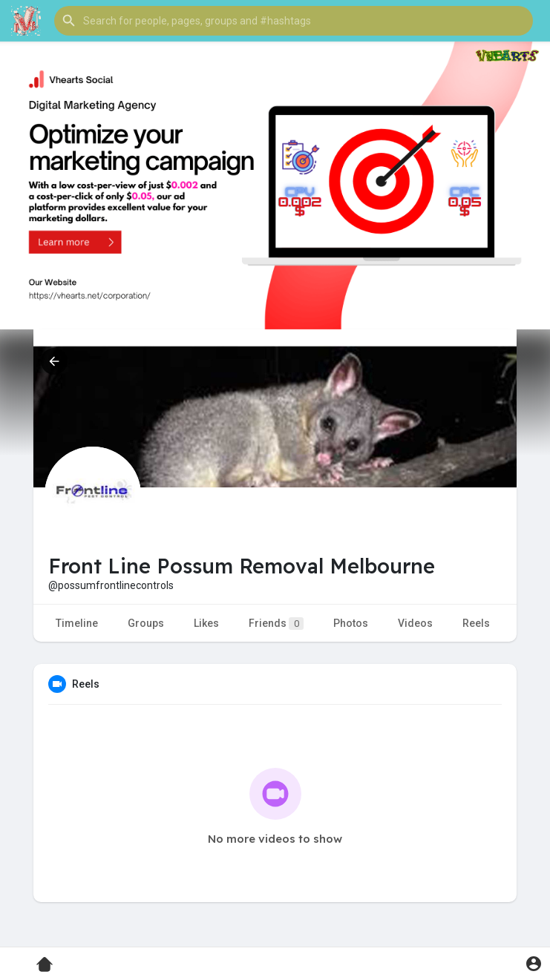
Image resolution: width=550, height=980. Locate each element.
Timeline (77, 623)
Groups (146, 623)
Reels (476, 623)
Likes (206, 623)
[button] (294, 21)
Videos (415, 623)
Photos (351, 623)
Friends (276, 624)
